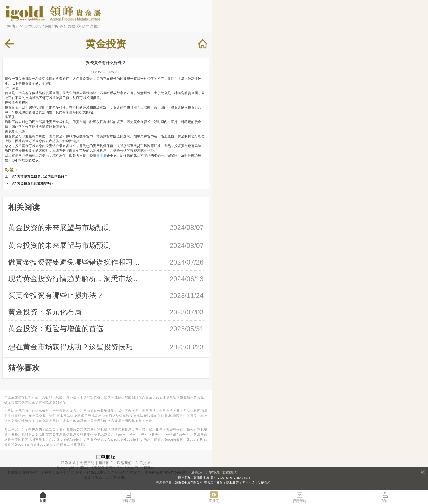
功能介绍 (264, 483)
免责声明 (87, 463)
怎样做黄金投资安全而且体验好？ (42, 176)
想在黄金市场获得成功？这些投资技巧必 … (77, 347)
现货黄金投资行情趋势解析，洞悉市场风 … (77, 279)
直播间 (214, 497)
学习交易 (143, 463)
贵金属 (101, 155)
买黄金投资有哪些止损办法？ (56, 295)
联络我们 (125, 463)
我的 (385, 497)
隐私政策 (233, 483)
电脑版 (108, 457)
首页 (43, 497)
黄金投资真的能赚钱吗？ (36, 183)
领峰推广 (106, 463)
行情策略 (300, 497)
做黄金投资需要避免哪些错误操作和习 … (75, 262)
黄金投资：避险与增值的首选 (56, 329)
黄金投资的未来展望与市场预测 (60, 228)
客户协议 (248, 483)
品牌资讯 (128, 497)
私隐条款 (68, 463)
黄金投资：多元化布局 (45, 312)
